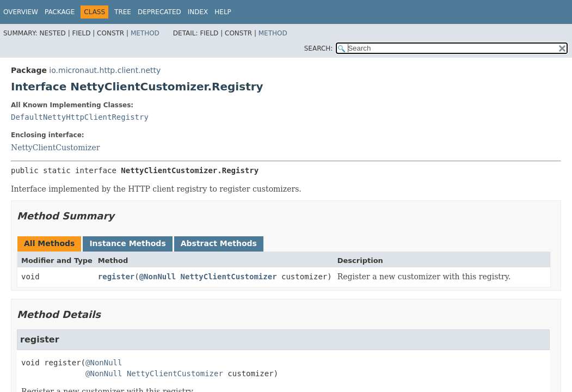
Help (223, 12)
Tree (123, 12)
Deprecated (159, 12)
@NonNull (158, 277)
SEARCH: (319, 48)
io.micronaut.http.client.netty (105, 70)
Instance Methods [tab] (127, 243)
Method (145, 33)
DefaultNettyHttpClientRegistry (80, 117)
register (116, 277)
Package (60, 12)
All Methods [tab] (49, 243)
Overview (21, 12)
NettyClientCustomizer (55, 148)
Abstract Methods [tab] (219, 243)
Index (198, 12)
